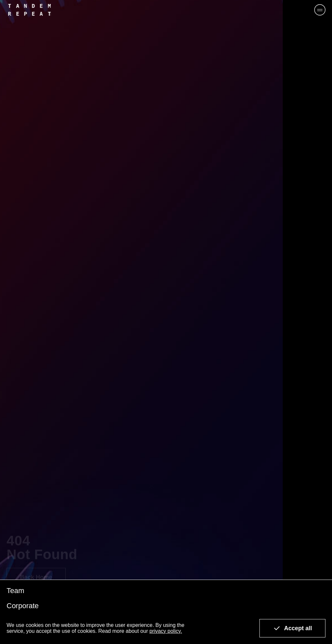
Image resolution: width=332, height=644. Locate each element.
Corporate (23, 606)
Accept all (292, 628)
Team (15, 591)
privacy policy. (166, 631)
